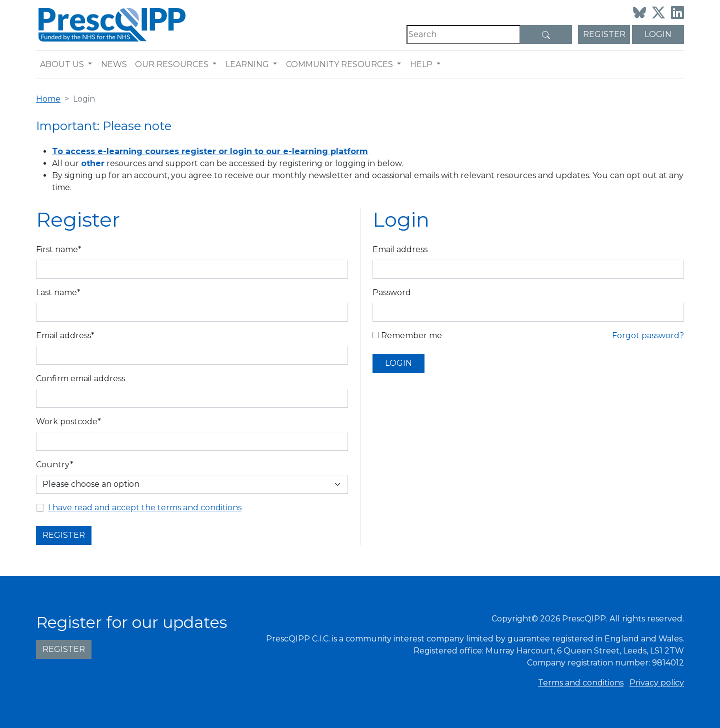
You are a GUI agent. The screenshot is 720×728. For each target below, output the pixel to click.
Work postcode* (68, 422)
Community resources (339, 64)
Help (421, 64)
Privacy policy (657, 683)
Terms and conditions (581, 683)
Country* (55, 465)
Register (604, 34)
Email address (400, 249)
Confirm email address (80, 379)
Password (392, 292)
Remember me (407, 335)
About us (62, 64)
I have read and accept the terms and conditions (145, 508)
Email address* (65, 335)
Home (48, 99)
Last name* (58, 292)
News (114, 64)
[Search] (463, 35)
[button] (92, 65)
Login (658, 34)
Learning (247, 64)
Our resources (172, 64)
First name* (59, 249)
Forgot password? (648, 335)
